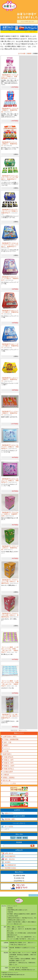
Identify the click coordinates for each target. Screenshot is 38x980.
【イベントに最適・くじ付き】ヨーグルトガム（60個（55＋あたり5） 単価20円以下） (10, 683)
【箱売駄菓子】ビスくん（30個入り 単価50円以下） (9, 144)
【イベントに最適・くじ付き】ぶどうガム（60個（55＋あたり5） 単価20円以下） (10, 650)
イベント (7, 748)
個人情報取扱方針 (10, 865)
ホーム (27, 32)
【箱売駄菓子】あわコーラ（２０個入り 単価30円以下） (10, 312)
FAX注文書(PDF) (10, 856)
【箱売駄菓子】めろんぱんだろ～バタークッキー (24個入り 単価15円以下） (10, 178)
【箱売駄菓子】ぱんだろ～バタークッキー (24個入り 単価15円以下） (10, 212)
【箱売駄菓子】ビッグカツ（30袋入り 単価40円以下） (10, 413)
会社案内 (7, 862)
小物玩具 (6, 775)
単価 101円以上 (9, 769)
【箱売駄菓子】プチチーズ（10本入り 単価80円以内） (10, 548)
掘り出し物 (7, 780)
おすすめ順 (22, 53)
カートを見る (9, 826)
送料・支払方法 (10, 859)
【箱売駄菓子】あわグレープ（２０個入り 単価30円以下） (10, 279)
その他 (6, 751)
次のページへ (23, 730)
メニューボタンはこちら (27, 21)
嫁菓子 (6, 745)
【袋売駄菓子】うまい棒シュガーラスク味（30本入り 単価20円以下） (11, 717)
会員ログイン (9, 813)
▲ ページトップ (33, 895)
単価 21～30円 (9, 760)
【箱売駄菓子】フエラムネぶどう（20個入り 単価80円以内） (10, 77)
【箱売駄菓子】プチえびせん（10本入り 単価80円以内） (10, 514)
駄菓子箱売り (33, 32)
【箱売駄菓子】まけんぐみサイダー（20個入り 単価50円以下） (10, 447)
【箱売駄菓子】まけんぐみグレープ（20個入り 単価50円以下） (10, 481)
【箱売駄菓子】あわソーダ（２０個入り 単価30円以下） (10, 346)
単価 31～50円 (9, 763)
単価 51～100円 (9, 766)
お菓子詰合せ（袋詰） (10, 736)
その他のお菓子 (8, 772)
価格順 (29, 53)
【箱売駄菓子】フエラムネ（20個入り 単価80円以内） (10, 110)
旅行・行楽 (8, 742)
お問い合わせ (9, 853)
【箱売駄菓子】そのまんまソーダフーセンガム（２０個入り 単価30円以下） (10, 245)
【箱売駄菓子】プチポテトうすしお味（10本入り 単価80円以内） (10, 615)
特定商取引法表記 (10, 868)
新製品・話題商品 (9, 777)
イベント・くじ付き (10, 783)
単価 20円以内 (9, 757)
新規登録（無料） (10, 819)
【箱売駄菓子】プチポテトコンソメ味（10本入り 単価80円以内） (10, 582)
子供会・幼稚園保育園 (11, 739)
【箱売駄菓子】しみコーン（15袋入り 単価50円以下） (10, 380)
